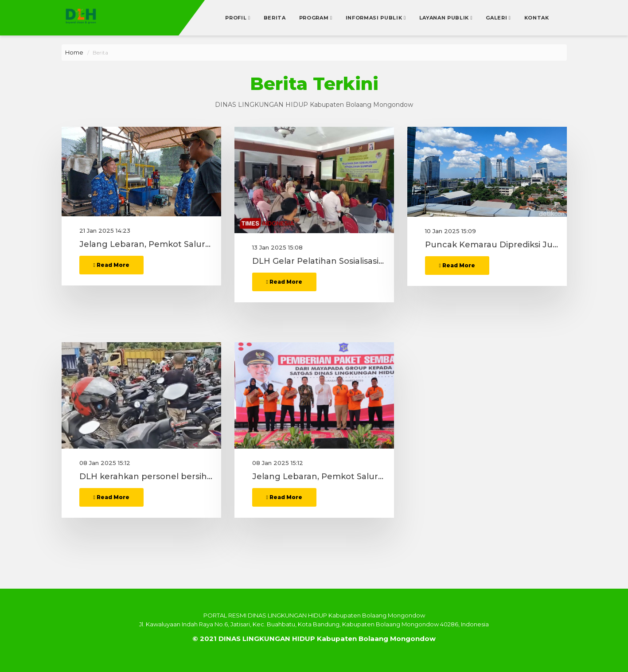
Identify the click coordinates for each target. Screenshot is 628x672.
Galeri (497, 18)
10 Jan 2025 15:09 (451, 274)
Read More (111, 308)
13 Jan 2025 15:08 (277, 274)
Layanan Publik (445, 18)
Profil (237, 18)
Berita (275, 18)
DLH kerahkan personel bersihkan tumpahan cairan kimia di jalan (146, 504)
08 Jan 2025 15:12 (105, 489)
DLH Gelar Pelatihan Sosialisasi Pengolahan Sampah (319, 288)
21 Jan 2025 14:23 (105, 274)
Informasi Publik (375, 18)
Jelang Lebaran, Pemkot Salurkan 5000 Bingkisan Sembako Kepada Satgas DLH (146, 288)
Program (315, 18)
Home (74, 52)
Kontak (537, 18)
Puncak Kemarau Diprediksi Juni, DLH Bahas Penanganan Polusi (491, 288)
